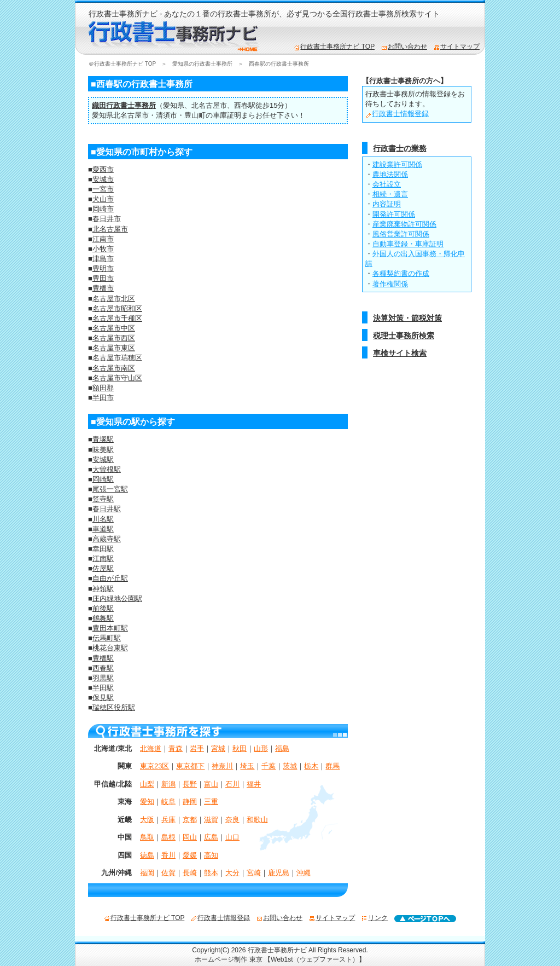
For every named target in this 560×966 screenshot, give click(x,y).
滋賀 (211, 820)
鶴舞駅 (103, 618)
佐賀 (168, 873)
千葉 (269, 766)
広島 (211, 837)
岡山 (190, 837)
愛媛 (190, 855)
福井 (254, 784)
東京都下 (190, 766)
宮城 (218, 748)
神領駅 (103, 589)
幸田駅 (103, 549)
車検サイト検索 (400, 353)
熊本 (211, 873)
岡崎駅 (103, 479)
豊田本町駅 (110, 628)
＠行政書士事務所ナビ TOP (122, 64)
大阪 (147, 820)
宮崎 (254, 873)
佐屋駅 (103, 568)
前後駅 (103, 608)
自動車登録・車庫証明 (408, 244)
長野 (190, 784)
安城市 (103, 179)
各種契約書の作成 (401, 273)
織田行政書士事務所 (124, 105)
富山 (211, 784)
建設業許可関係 (397, 164)
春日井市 (107, 219)
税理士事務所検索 (404, 336)
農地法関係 (390, 174)
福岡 (147, 873)
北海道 (151, 748)
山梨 (147, 784)
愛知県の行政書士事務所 (202, 64)
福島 (282, 748)
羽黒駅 (103, 678)
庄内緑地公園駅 (117, 598)
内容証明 (387, 204)
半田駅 (103, 688)
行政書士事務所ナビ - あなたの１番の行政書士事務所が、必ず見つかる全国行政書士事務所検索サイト (264, 14)
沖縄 (304, 873)
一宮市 (103, 189)
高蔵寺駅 (107, 539)
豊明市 (103, 268)
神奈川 (222, 766)
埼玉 (247, 766)
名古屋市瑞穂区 (117, 358)
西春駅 (245, 105)
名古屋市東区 (114, 348)
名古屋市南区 (114, 368)
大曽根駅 (107, 469)
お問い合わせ (404, 47)
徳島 (147, 855)
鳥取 (147, 837)
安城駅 (103, 459)
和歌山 (257, 820)
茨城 (290, 766)
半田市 (103, 398)
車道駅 (103, 529)
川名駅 (103, 519)
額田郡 (103, 388)
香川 (168, 855)
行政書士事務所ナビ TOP (334, 47)
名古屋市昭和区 (117, 308)
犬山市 (103, 199)
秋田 (240, 748)
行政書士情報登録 (397, 114)
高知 (211, 855)
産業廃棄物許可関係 (404, 224)
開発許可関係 (394, 214)
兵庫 (168, 820)
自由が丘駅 (110, 578)
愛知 (147, 802)
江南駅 (103, 559)
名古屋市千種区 (117, 318)
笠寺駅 (103, 499)
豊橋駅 (103, 658)
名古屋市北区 (114, 299)
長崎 (190, 873)
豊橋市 (103, 288)
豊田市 (103, 278)
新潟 (168, 784)
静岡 (190, 802)
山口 (232, 837)
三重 (211, 802)
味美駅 (103, 450)
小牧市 (103, 249)
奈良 (232, 820)
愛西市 (103, 169)
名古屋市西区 (114, 338)
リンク (375, 918)
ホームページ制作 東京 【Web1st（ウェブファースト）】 (280, 959)
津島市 (103, 259)
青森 (176, 748)
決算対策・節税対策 (407, 318)
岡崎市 (103, 209)
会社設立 (387, 184)
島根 (168, 837)
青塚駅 (103, 439)
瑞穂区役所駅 (114, 707)
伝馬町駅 (107, 638)
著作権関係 (390, 284)
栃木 (311, 766)
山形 (261, 748)
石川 (232, 784)
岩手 (197, 748)
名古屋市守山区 (117, 378)
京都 (190, 820)
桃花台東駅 (110, 648)
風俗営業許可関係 (401, 234)
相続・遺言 (390, 194)
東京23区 (154, 766)
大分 (232, 873)
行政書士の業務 (400, 148)
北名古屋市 (209, 105)
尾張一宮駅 (110, 489)
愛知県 (174, 105)
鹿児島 (279, 873)
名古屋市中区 (114, 328)
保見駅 (103, 698)
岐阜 (168, 802)
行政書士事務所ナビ (277, 950)
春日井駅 (107, 509)
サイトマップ (457, 47)
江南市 (103, 239)
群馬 (332, 766)
